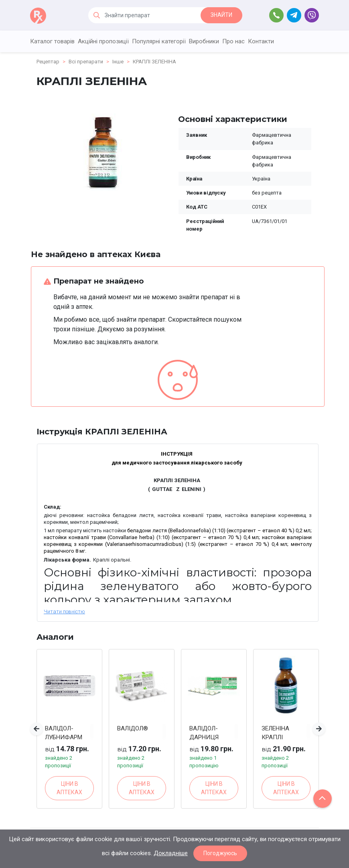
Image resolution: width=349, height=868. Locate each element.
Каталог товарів (52, 41)
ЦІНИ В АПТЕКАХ (69, 788)
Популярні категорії (159, 41)
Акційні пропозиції (103, 41)
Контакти (261, 41)
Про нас (233, 41)
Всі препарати (86, 62)
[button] (37, 729)
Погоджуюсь (220, 853)
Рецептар (48, 62)
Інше (118, 62)
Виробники (204, 41)
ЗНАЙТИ (221, 15)
